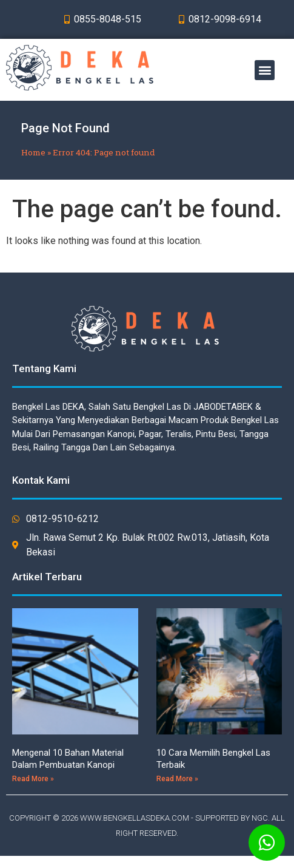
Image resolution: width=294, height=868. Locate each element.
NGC (260, 818)
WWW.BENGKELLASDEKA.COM (135, 818)
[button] (265, 70)
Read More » (33, 779)
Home (33, 152)
